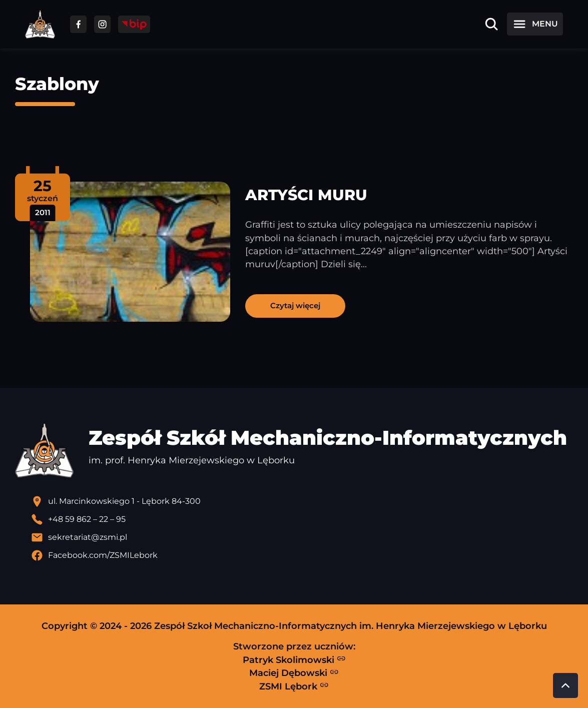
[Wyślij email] (302, 537)
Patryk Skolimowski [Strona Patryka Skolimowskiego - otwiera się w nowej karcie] (294, 659)
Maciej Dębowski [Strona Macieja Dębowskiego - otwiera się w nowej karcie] (294, 673)
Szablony (57, 84)
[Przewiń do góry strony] (565, 685)
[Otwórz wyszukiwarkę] (491, 24)
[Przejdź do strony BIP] (134, 24)
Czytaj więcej (295, 305)
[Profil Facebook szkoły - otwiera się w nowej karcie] (302, 555)
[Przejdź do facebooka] (78, 24)
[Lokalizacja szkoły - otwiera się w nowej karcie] (302, 501)
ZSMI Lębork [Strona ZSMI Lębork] (294, 686)
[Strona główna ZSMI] (40, 24)
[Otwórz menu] (535, 24)
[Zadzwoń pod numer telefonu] (302, 519)
